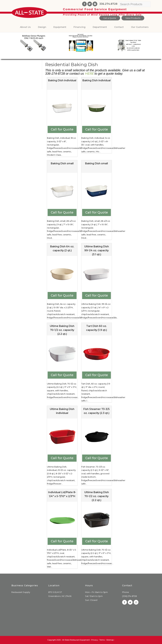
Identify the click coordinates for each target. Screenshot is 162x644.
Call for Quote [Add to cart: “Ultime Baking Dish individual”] (62, 458)
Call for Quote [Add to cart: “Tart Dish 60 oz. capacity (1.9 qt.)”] (97, 375)
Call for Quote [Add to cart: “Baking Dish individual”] (62, 129)
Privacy (95, 640)
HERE (89, 74)
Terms (102, 640)
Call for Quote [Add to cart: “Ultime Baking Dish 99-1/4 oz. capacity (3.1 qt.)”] (97, 295)
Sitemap (110, 640)
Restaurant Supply (21, 592)
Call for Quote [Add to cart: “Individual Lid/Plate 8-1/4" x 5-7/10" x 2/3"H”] (62, 541)
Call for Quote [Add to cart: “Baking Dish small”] (62, 212)
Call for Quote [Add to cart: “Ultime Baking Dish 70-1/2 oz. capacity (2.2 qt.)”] (62, 375)
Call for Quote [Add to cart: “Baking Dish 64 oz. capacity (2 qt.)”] (62, 295)
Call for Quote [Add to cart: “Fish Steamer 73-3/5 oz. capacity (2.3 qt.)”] (97, 458)
